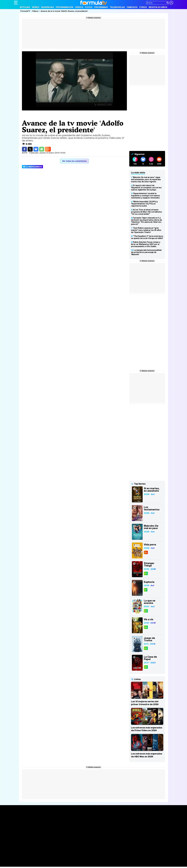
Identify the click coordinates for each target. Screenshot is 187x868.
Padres (56, 862)
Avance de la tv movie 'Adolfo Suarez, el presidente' (64, 11)
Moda (35, 862)
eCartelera (52, 858)
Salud (62, 862)
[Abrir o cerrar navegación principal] (16, 3)
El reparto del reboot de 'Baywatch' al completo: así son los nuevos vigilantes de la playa (146, 188)
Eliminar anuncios (94, 18)
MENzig (30, 865)
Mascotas (92, 862)
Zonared (74, 865)
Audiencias (48, 7)
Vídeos (79, 7)
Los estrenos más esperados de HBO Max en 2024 (147, 755)
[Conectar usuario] (171, 3)
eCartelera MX (64, 858)
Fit (74, 862)
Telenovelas (117, 7)
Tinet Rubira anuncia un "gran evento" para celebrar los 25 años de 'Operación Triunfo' (146, 230)
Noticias (25, 7)
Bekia (29, 862)
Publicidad (95, 845)
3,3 (146, 552)
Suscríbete (147, 825)
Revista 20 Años (158, 7)
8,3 (146, 573)
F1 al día (52, 865)
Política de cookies (65, 845)
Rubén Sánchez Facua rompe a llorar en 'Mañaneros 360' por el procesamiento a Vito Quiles (146, 244)
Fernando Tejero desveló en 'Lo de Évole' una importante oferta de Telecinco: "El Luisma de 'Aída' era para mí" (147, 221)
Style (36, 865)
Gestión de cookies (81, 845)
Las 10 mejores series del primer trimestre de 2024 (145, 703)
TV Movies (51, 824)
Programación (65, 7)
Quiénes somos (21, 845)
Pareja (49, 862)
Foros (143, 7)
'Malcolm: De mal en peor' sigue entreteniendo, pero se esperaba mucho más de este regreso (146, 179)
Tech (45, 865)
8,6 (146, 667)
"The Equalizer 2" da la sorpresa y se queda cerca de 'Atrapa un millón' (147, 237)
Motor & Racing (63, 865)
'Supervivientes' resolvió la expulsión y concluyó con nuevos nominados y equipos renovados (145, 196)
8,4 (146, 627)
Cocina (69, 862)
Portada (20, 817)
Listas (49, 822)
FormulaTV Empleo (38, 858)
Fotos (89, 7)
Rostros (145, 817)
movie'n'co (76, 858)
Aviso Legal (33, 845)
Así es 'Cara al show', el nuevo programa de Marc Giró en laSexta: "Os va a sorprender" (146, 212)
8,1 (146, 590)
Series (36, 7)
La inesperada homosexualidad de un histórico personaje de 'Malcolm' (146, 252)
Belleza (42, 862)
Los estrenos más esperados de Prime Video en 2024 (147, 729)
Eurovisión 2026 (117, 824)
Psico (85, 862)
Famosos (132, 7)
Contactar (104, 845)
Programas (101, 7)
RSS (111, 845)
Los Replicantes (33, 855)
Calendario (51, 819)
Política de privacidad (47, 845)
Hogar (79, 862)
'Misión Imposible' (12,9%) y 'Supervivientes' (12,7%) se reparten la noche (144, 204)
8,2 (146, 648)
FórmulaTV (25, 11)
